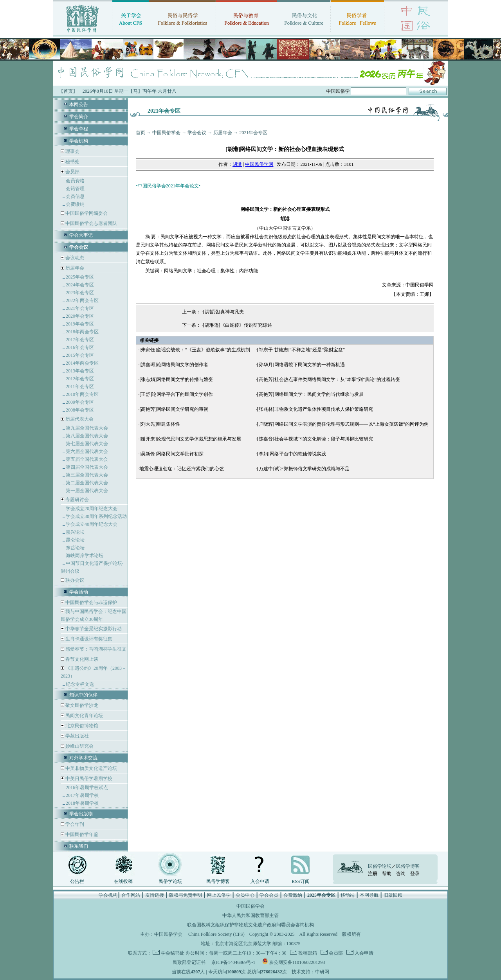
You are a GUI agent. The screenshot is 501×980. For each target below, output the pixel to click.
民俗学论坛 (170, 881)
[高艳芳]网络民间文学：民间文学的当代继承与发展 (310, 394)
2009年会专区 (80, 402)
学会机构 (79, 141)
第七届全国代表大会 (87, 444)
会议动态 (74, 258)
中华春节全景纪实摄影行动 (93, 629)
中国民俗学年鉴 (81, 834)
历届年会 (75, 268)
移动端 (348, 895)
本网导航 (369, 895)
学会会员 (269, 895)
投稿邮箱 (307, 953)
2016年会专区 (80, 347)
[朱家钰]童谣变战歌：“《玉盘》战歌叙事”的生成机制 (195, 350)
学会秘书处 (173, 953)
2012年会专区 (80, 379)
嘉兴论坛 (75, 532)
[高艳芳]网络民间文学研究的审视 (174, 409)
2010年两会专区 (82, 394)
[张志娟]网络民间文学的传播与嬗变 (176, 379)
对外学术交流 (83, 758)
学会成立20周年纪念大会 (92, 509)
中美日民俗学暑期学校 (89, 779)
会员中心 (245, 895)
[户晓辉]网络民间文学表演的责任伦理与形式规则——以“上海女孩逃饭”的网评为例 (343, 424)
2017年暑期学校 (82, 795)
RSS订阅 (300, 881)
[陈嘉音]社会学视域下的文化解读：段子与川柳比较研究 (315, 439)
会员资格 (75, 181)
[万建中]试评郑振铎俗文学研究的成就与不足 (303, 469)
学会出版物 (81, 814)
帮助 (387, 874)
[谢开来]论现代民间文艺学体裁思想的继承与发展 (190, 439)
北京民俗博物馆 (81, 726)
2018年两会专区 (82, 332)
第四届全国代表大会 (87, 467)
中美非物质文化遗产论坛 (91, 768)
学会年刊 (74, 824)
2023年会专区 (80, 293)
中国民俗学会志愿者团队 (91, 223)
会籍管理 (75, 189)
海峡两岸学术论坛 (85, 556)
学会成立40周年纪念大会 (92, 524)
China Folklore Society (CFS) (216, 934)
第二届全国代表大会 (87, 483)
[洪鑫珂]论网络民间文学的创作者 (174, 365)
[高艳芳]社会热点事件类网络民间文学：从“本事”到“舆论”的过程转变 (329, 379)
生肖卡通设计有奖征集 (88, 639)
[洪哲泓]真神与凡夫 (223, 312)
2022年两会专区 (82, 300)
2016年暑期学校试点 (87, 788)
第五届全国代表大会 (87, 459)
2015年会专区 (80, 355)
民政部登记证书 (189, 962)
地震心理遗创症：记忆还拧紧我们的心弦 (182, 469)
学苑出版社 (77, 736)
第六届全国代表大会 (87, 451)
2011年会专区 (80, 387)
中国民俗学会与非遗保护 (91, 602)
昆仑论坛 (75, 540)
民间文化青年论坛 (84, 716)
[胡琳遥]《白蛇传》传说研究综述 (238, 325)
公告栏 (77, 881)
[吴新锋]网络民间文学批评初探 (171, 454)
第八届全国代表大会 (87, 436)
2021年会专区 (80, 308)
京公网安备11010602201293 (297, 962)
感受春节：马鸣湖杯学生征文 (95, 649)
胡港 (237, 164)
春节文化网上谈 (81, 659)
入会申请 (260, 881)
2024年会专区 (80, 285)
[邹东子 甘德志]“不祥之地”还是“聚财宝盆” (301, 350)
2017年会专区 (80, 340)
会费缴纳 (75, 204)
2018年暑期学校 (82, 803)
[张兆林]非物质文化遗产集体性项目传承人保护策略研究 (315, 409)
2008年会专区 (80, 410)
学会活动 (79, 592)
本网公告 (79, 104)
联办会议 (74, 580)
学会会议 (197, 133)
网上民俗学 (219, 895)
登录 (415, 874)
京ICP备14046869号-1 (233, 962)
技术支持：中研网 (310, 972)
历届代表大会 (79, 419)
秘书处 (72, 162)
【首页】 (68, 91)
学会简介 (79, 117)
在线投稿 (123, 881)
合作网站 (131, 895)
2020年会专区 (80, 316)
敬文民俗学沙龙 (81, 705)
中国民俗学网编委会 (86, 213)
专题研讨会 (77, 500)
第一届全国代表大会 (87, 491)
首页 (141, 133)
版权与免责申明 (186, 895)
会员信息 (75, 196)
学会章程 (79, 129)
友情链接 (155, 895)
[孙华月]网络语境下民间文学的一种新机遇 (301, 365)
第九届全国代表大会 (87, 428)
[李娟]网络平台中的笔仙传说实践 (292, 454)
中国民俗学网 (259, 164)
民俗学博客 (218, 881)
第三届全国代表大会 (87, 475)
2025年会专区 (80, 277)
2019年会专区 (80, 324)
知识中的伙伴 (83, 695)
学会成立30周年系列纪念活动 (96, 516)
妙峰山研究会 (79, 746)
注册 (373, 874)
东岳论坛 (75, 548)
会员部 (72, 172)
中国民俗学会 (166, 133)
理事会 (72, 151)
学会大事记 (81, 235)
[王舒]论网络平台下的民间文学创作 (176, 394)
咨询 (401, 874)
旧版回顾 (393, 895)
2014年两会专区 (82, 363)
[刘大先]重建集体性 (160, 424)
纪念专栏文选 (80, 684)
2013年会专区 (80, 371)
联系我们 (79, 846)
